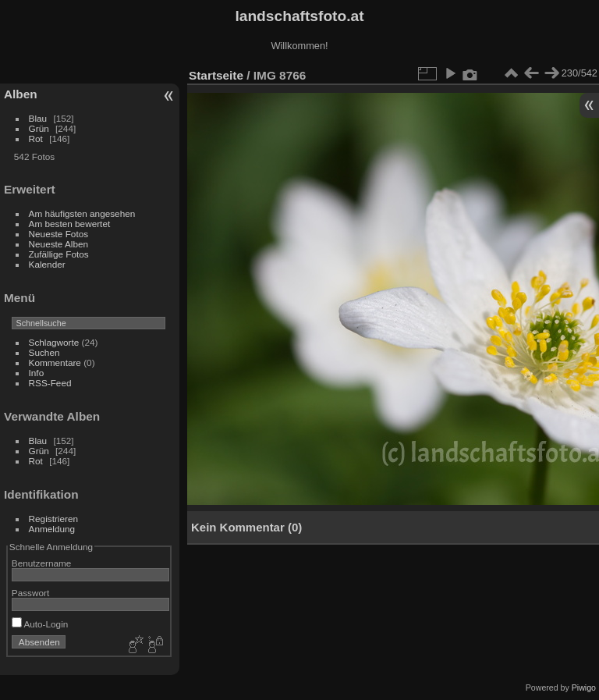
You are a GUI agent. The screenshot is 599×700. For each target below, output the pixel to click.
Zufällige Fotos (59, 254)
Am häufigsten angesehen (82, 213)
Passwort (30, 593)
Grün (39, 128)
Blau (38, 118)
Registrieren (53, 519)
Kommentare (55, 362)
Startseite (216, 75)
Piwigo (584, 688)
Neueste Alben (59, 244)
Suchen (44, 352)
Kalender (47, 264)
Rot (36, 139)
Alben (21, 94)
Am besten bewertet (70, 224)
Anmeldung (52, 529)
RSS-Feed (50, 383)
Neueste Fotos (59, 234)
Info (37, 373)
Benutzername (42, 563)
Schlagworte (54, 342)
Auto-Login (40, 624)
